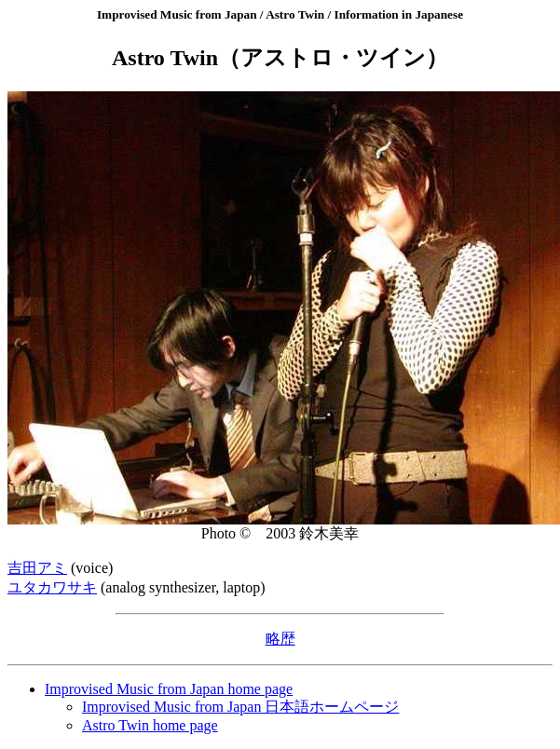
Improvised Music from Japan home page (169, 689)
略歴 (280, 639)
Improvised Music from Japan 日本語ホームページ (240, 707)
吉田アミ (37, 568)
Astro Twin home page (150, 725)
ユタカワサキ (52, 587)
